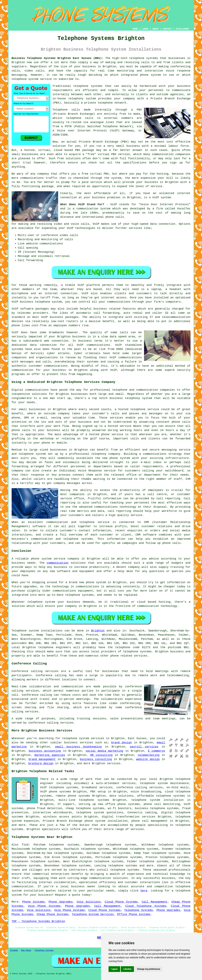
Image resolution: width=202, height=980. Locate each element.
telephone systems (144, 58)
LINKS (145, 29)
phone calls (115, 217)
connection (167, 224)
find (25, 845)
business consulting (96, 759)
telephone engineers (55, 647)
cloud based (63, 150)
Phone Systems (33, 902)
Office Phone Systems (134, 914)
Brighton (98, 631)
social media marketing (104, 751)
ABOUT (156, 29)
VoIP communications (126, 358)
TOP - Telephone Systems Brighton (38, 921)
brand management (42, 759)
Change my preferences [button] (149, 969)
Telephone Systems (139, 910)
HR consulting (101, 755)
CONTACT (167, 29)
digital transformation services (129, 817)
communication (58, 563)
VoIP (81, 285)
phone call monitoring (162, 804)
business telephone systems (157, 808)
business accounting (45, 751)
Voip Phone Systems (44, 906)
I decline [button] (127, 969)
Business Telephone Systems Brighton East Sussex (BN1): (58, 58)
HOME (135, 29)
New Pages (26, 950)
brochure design (41, 763)
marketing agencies (50, 755)
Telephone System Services (93, 914)
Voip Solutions (89, 902)
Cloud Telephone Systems (146, 906)
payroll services (144, 747)
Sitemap (14, 950)
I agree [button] (114, 969)
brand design (122, 743)
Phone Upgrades (61, 902)
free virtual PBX (95, 174)
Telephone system (25, 631)
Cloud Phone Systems (121, 902)
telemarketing (149, 755)
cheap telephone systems (85, 808)
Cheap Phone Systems (53, 914)
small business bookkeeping (78, 747)
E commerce (156, 751)
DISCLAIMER (182, 29)
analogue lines (102, 122)
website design (148, 759)
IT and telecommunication (170, 317)
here (144, 891)
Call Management (155, 902)
